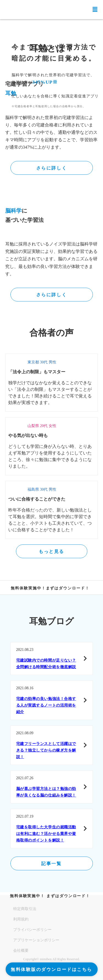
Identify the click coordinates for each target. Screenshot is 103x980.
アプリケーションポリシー (36, 940)
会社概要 (21, 951)
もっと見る (51, 551)
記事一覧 (51, 864)
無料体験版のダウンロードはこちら (51, 969)
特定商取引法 (25, 909)
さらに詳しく (51, 168)
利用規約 (21, 919)
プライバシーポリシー (32, 930)
